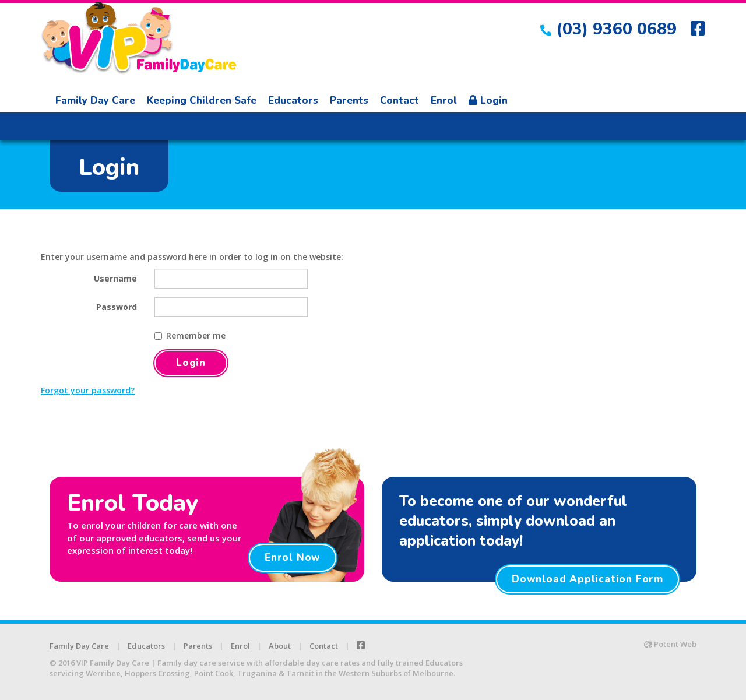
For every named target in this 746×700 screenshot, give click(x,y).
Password (117, 307)
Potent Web (670, 644)
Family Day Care (95, 101)
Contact (400, 101)
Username (115, 278)
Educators (293, 101)
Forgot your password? (88, 390)
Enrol (444, 101)
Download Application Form (587, 579)
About (280, 646)
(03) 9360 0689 (608, 29)
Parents (349, 101)
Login (488, 101)
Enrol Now (293, 557)
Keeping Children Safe (202, 101)
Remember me (190, 335)
